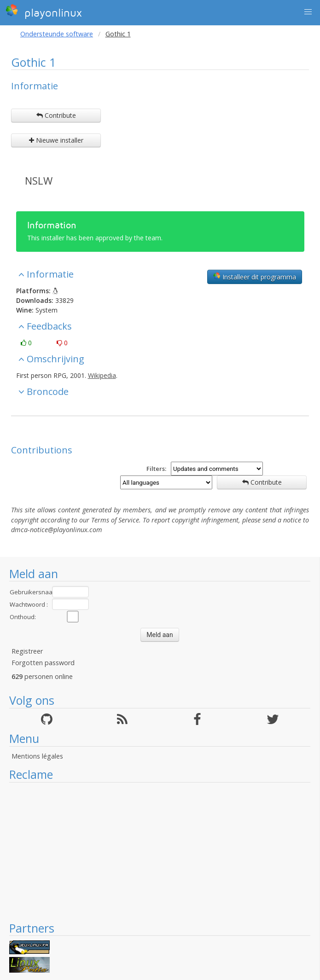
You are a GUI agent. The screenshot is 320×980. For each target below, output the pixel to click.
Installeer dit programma (255, 277)
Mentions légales (37, 756)
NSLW (39, 180)
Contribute (56, 115)
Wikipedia (102, 375)
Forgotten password (43, 663)
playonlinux (44, 12)
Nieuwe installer (56, 140)
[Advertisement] (160, 852)
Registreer (27, 651)
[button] (308, 12)
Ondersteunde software (57, 34)
